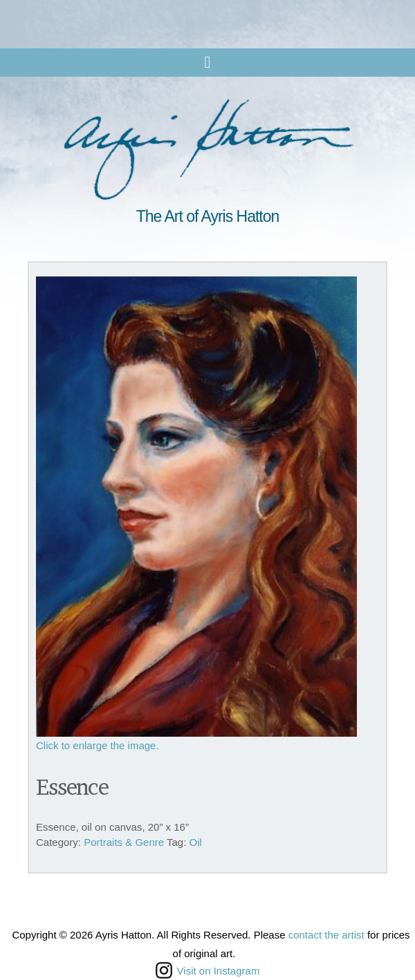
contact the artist (326, 935)
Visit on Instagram (208, 970)
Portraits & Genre (124, 842)
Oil (196, 842)
